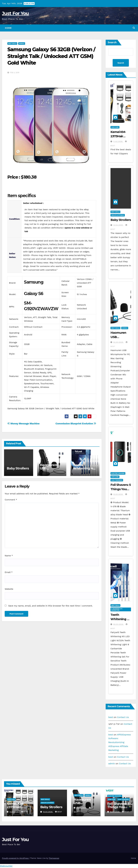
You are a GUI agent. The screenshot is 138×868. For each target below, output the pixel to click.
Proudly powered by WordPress (16, 858)
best (111, 717)
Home (8, 28)
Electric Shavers (118, 473)
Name (9, 556)
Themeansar (54, 858)
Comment (11, 500)
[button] (134, 28)
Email (9, 572)
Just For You (15, 13)
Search (112, 42)
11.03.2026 (118, 141)
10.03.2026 (118, 225)
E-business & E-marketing (117, 609)
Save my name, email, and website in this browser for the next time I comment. (50, 606)
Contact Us (123, 717)
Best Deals (12, 43)
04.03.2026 (119, 342)
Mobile (22, 43)
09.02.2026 (119, 624)
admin (112, 764)
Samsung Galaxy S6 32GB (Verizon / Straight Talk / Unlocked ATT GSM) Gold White (51, 56)
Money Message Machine (23, 423)
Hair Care (115, 127)
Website (9, 589)
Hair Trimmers (117, 480)
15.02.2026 (118, 494)
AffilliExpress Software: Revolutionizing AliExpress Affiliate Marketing (120, 742)
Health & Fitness (118, 215)
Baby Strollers (18, 468)
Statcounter (6, 866)
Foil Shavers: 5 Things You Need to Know (119, 807)
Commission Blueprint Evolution (76, 423)
